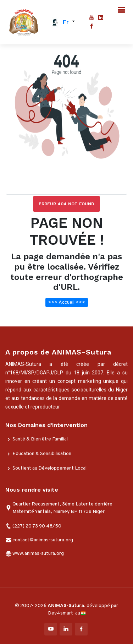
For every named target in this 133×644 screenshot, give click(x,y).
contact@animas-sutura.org (43, 540)
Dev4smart (61, 613)
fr (66, 22)
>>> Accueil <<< (67, 302)
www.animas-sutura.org (38, 554)
